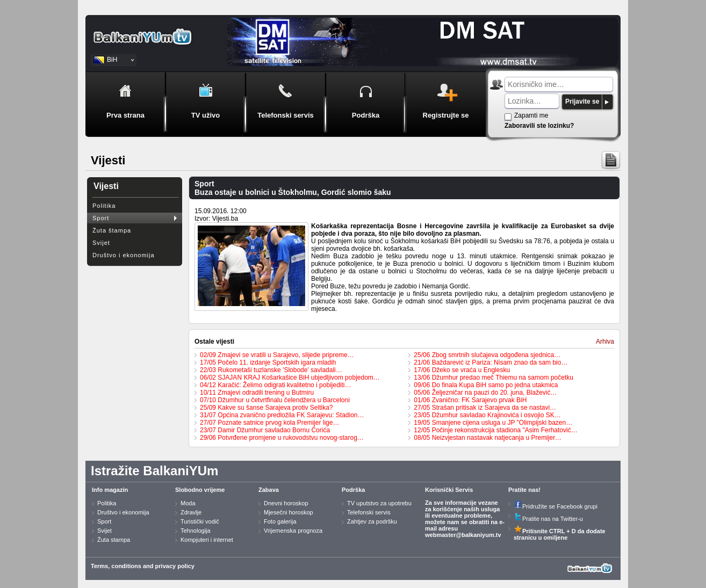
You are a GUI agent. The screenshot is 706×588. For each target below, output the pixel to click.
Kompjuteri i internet (207, 540)
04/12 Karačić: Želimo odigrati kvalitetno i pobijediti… (275, 385)
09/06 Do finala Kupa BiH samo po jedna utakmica (486, 385)
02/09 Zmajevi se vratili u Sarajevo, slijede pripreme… (277, 355)
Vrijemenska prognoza (293, 531)
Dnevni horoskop (286, 503)
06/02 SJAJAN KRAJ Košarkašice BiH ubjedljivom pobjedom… (290, 378)
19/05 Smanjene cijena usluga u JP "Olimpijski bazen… (493, 423)
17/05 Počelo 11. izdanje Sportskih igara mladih (268, 362)
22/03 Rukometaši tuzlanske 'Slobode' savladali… (271, 370)
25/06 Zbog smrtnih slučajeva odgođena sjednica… (487, 355)
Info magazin (110, 490)
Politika (104, 206)
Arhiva (605, 342)
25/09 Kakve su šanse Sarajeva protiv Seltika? (266, 408)
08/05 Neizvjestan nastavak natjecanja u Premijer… (488, 438)
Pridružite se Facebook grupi (556, 506)
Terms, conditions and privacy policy (143, 566)
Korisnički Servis (449, 490)
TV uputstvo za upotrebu (379, 503)
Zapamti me (531, 115)
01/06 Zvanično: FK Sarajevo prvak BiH (470, 400)
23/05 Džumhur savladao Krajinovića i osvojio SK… (487, 415)
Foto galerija (280, 521)
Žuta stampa (114, 540)
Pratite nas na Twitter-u (548, 519)
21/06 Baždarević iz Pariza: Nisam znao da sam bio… (491, 362)
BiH (112, 60)
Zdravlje (191, 512)
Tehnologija (196, 531)
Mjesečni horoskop (289, 512)
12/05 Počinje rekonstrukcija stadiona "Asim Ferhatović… (495, 430)
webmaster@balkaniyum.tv (463, 535)
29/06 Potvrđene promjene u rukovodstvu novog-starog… (282, 438)
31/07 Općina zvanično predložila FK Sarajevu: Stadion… (282, 415)
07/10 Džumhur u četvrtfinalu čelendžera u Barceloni (275, 400)
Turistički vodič (200, 521)
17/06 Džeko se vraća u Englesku (462, 370)
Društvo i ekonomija (124, 255)
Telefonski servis (369, 512)
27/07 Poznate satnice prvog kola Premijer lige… (269, 423)
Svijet (101, 243)
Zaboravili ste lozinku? (539, 126)
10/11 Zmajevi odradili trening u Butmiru (257, 393)
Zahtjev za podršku (372, 521)
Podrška (353, 490)
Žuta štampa (112, 230)
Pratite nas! (524, 490)
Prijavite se (582, 101)
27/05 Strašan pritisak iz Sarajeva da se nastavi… (485, 408)
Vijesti (106, 186)
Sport (101, 218)
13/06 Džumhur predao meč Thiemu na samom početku (494, 378)
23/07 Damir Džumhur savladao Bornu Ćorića (265, 430)
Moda (188, 503)
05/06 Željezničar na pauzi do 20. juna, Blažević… (485, 393)
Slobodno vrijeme (200, 490)
